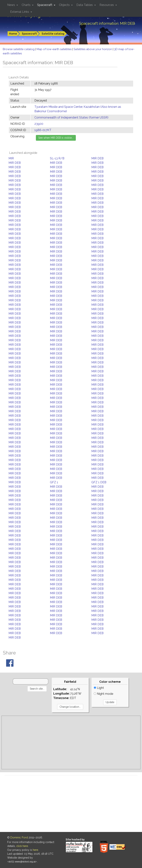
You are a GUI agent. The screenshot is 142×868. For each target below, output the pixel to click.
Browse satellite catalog (19, 49)
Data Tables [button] (85, 5)
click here (22, 846)
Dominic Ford (19, 837)
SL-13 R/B (57, 158)
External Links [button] (20, 12)
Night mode (103, 694)
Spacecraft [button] (45, 5)
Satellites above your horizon (93, 49)
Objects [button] (65, 5)
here (35, 850)
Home (13, 34)
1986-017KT (43, 130)
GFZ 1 (54, 482)
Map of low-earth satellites (54, 49)
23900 (39, 124)
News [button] (11, 5)
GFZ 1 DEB (99, 482)
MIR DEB (97, 158)
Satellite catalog (53, 34)
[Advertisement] (71, 742)
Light (99, 688)
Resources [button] (107, 5)
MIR (11, 158)
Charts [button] (26, 5)
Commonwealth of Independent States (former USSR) (71, 117)
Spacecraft (29, 34)
